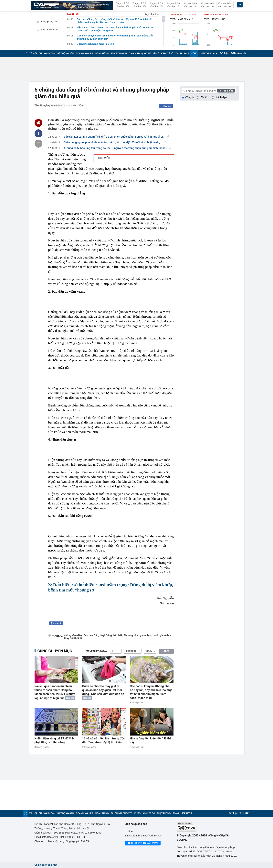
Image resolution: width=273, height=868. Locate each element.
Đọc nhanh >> (152, 14)
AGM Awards (238, 54)
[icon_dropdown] (240, 5)
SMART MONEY (119, 54)
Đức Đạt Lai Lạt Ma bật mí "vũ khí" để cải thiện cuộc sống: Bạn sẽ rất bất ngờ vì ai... (116, 137)
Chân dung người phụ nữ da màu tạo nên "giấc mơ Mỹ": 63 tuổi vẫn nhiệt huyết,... (115, 142)
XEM (166, 651)
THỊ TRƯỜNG (182, 54)
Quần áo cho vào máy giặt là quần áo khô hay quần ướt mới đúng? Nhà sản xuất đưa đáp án (103, 690)
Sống (81, 106)
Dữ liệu (224, 54)
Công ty (190, 97)
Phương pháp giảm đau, (138, 635)
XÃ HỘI (33, 54)
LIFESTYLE (205, 54)
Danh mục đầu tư (47, 30)
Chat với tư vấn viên (143, 843)
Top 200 (244, 813)
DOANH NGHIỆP (84, 54)
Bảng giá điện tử (46, 22)
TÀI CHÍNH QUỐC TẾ (140, 54)
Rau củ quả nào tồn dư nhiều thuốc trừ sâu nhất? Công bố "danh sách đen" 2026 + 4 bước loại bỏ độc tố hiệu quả (55, 692)
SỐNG (194, 54)
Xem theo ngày (97, 651)
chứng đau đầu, (73, 635)
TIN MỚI (104, 158)
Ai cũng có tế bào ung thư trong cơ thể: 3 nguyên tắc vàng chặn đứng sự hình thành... (117, 148)
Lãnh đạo (221, 97)
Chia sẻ (167, 106)
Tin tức (205, 97)
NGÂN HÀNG (102, 54)
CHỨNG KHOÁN (47, 54)
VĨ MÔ (156, 54)
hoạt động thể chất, (111, 635)
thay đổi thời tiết (74, 638)
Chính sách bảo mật (46, 865)
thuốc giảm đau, (162, 635)
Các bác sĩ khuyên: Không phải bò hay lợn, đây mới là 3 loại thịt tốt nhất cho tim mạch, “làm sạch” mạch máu (151, 692)
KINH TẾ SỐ (167, 54)
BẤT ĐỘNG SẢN (66, 54)
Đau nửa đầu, (91, 635)
